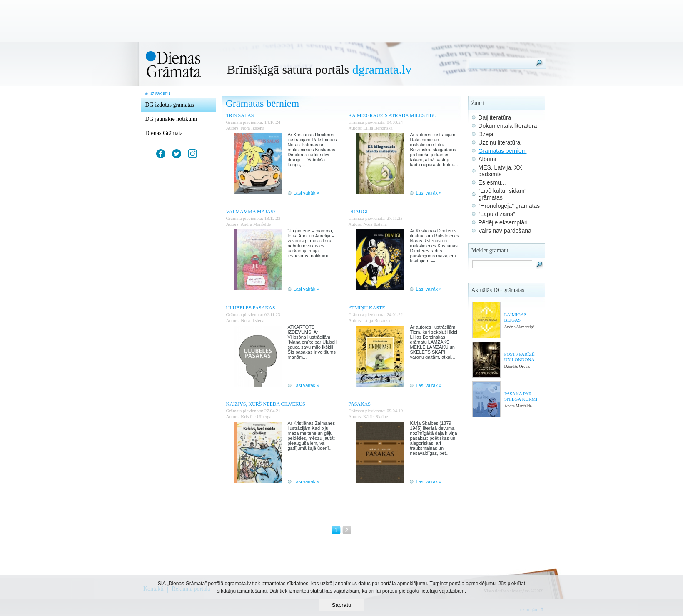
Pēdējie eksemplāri (503, 222)
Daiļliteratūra (495, 117)
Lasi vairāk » (307, 193)
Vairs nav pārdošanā (505, 231)
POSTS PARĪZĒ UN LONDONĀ (519, 357)
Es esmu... (492, 182)
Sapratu (342, 605)
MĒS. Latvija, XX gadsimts (500, 171)
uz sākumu (160, 94)
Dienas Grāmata (164, 133)
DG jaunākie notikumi (171, 119)
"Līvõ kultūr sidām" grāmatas (503, 194)
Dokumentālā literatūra (508, 126)
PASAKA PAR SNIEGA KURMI (521, 396)
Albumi (487, 159)
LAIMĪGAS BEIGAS (515, 317)
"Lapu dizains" (497, 214)
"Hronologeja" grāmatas (509, 206)
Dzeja (486, 134)
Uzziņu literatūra (500, 142)
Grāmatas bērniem (503, 151)
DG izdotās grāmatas (170, 105)
